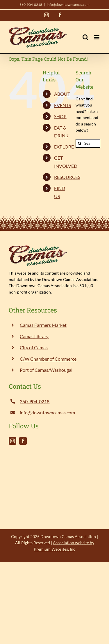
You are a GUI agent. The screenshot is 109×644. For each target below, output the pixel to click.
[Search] (80, 143)
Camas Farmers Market (43, 325)
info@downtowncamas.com (68, 5)
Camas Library (34, 336)
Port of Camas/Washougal (46, 370)
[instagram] (12, 441)
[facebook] (23, 441)
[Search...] (88, 143)
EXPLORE (64, 147)
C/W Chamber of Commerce (48, 359)
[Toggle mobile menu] (97, 37)
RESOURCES (67, 177)
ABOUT (62, 94)
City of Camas (34, 347)
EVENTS (62, 105)
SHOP (60, 116)
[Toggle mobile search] (85, 37)
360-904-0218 (31, 5)
